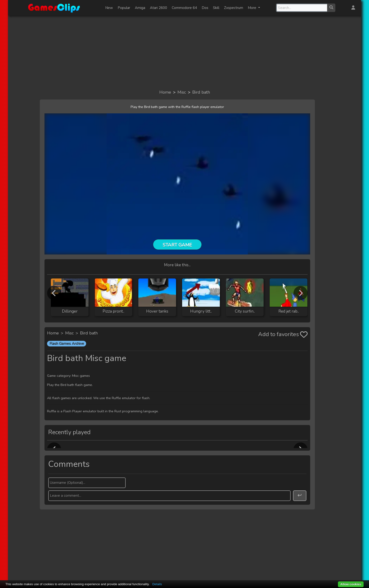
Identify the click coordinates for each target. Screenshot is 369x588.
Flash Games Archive (67, 344)
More (253, 8)
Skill (216, 8)
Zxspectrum (234, 8)
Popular (124, 8)
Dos (205, 8)
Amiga (140, 8)
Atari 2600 (158, 8)
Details (157, 584)
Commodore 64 (184, 8)
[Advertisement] (184, 52)
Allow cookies (351, 584)
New (109, 8)
